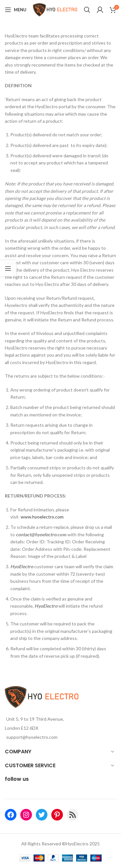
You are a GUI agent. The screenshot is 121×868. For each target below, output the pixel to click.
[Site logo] (55, 9)
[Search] (87, 10)
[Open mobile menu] (16, 10)
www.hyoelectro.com (42, 517)
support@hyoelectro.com (32, 737)
